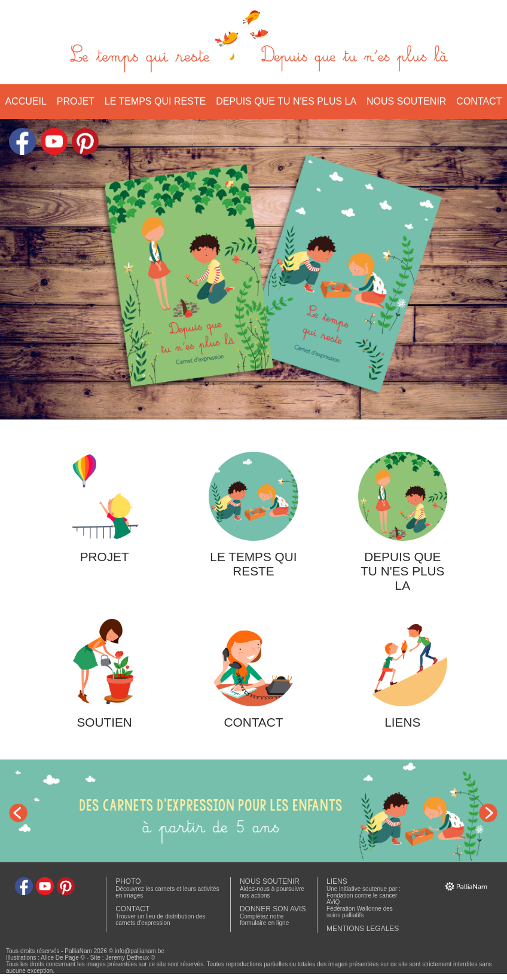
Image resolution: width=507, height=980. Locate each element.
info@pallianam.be (140, 951)
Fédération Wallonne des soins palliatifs (360, 912)
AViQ (333, 902)
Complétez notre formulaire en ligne (264, 920)
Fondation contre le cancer (362, 895)
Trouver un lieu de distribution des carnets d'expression (160, 920)
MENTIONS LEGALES (363, 929)
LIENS (337, 881)
